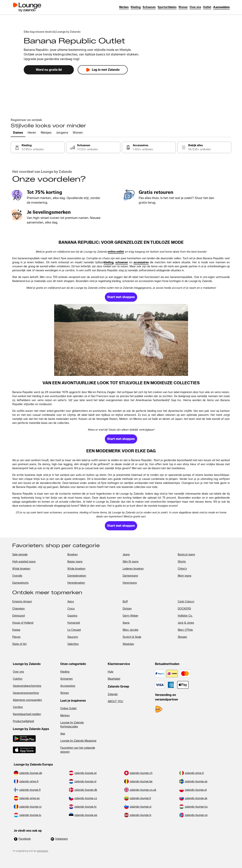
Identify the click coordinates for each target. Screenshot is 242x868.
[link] (221, 7)
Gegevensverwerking (26, 693)
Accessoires (68, 686)
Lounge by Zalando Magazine (78, 741)
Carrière (18, 707)
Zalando (113, 694)
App (63, 734)
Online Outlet (68, 708)
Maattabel (114, 679)
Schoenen (66, 679)
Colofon (18, 679)
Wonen (65, 693)
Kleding (65, 672)
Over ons (18, 672)
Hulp (110, 672)
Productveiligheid (23, 721)
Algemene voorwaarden (27, 700)
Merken (65, 716)
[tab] (18, 133)
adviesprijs (42, 851)
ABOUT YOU (115, 701)
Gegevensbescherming (27, 686)
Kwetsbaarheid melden (27, 714)
